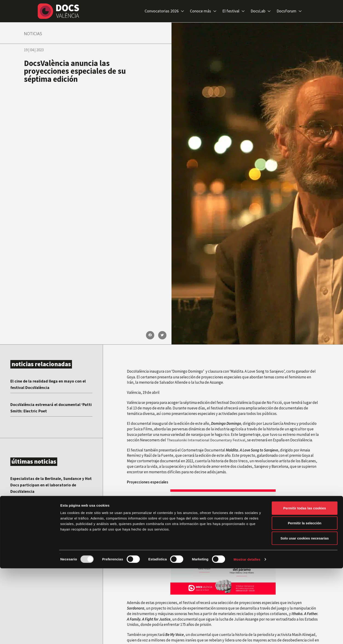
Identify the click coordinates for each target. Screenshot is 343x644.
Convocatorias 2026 (164, 11)
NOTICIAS (35, 33)
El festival (233, 11)
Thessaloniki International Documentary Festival (207, 440)
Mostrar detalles (247, 635)
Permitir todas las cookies (305, 584)
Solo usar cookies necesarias (305, 614)
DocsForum (289, 11)
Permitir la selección (305, 599)
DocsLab (261, 11)
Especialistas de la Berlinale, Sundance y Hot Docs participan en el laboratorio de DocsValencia (51, 485)
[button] (150, 335)
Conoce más (203, 11)
